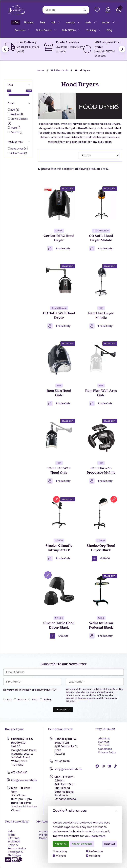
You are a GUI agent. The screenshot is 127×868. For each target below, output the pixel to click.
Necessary (60, 851)
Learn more (98, 836)
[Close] (116, 811)
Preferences (95, 851)
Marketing (93, 856)
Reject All (110, 844)
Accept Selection (82, 844)
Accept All (61, 844)
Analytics (59, 856)
